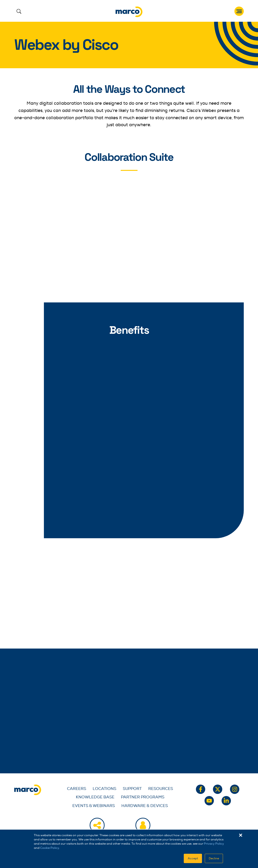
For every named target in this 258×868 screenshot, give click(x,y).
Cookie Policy (50, 848)
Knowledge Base (95, 797)
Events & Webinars (94, 806)
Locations (104, 789)
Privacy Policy (214, 844)
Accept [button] (193, 858)
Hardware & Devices (145, 806)
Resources (161, 789)
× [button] (241, 835)
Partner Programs (143, 797)
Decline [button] (214, 858)
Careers (77, 789)
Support (132, 789)
